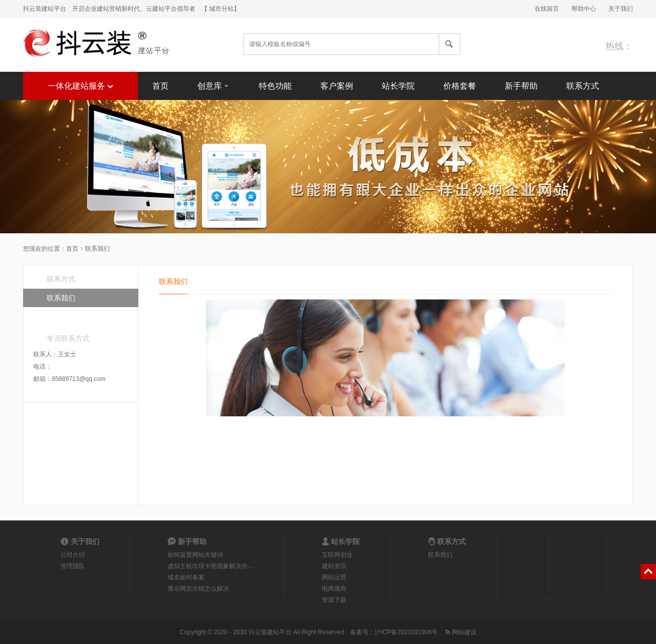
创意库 (214, 85)
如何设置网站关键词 (195, 555)
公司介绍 (73, 555)
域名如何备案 (186, 577)
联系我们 (61, 298)
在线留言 (547, 9)
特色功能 (275, 86)
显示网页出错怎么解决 (198, 589)
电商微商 (334, 589)
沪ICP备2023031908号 (406, 632)
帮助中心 (584, 9)
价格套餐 (460, 86)
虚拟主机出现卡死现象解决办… (211, 566)
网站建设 (460, 632)
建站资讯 (334, 566)
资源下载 (334, 600)
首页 (160, 86)
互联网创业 (337, 555)
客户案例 (337, 86)
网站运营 (334, 577)
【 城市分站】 (221, 9)
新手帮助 (521, 86)
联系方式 (583, 86)
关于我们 (621, 9)
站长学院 (398, 86)
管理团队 (73, 566)
